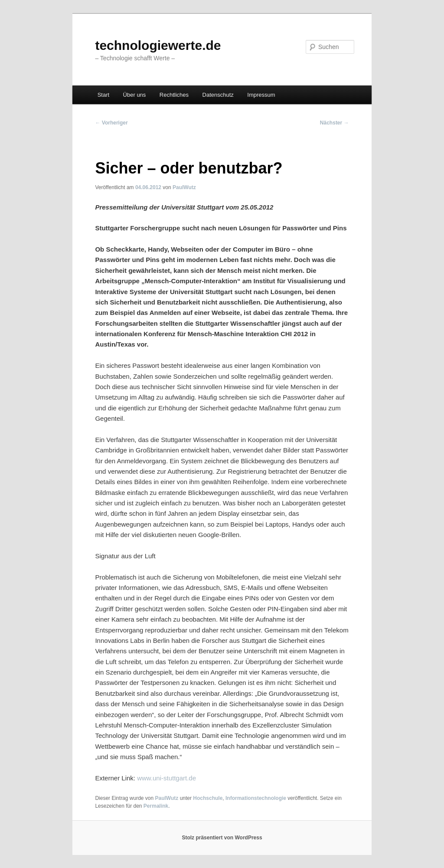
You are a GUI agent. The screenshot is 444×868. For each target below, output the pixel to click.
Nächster (335, 123)
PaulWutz (184, 187)
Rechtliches (174, 95)
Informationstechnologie (256, 798)
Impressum (261, 95)
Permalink (156, 806)
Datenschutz (218, 95)
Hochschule (208, 798)
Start (103, 95)
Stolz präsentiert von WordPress (222, 838)
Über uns (135, 95)
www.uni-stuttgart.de (166, 778)
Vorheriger (111, 123)
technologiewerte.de (158, 45)
